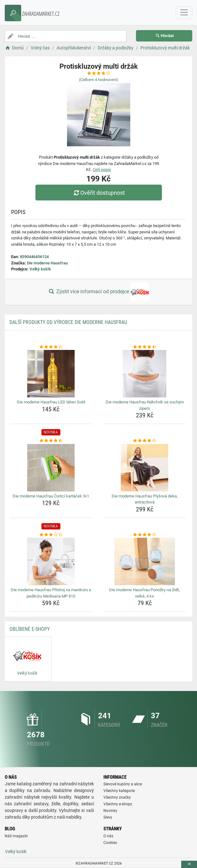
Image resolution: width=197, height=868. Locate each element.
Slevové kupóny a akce (123, 784)
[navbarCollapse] (184, 13)
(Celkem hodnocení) (99, 80)
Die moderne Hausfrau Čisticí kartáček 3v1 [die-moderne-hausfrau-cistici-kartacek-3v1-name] (51, 496)
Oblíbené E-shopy (30, 629)
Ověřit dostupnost (98, 193)
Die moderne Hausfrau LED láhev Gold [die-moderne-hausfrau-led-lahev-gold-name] (51, 402)
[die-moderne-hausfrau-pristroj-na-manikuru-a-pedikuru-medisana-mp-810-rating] (51, 535)
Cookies (110, 843)
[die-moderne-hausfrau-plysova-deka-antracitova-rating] (145, 441)
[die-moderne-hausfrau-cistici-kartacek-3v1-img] (51, 468)
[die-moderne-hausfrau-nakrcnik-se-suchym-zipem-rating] (145, 347)
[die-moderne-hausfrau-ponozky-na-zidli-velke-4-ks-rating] (145, 535)
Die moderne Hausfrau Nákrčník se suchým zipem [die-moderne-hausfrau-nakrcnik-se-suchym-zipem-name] (145, 405)
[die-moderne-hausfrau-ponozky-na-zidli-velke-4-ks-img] (145, 561)
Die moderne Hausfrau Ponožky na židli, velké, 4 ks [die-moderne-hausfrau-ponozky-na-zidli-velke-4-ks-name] (145, 593)
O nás (108, 836)
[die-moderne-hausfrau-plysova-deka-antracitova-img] (145, 468)
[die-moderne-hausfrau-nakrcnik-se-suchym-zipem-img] (145, 374)
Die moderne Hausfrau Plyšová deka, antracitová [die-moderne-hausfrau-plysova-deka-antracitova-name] (145, 499)
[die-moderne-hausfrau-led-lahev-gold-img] (51, 374)
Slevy (108, 817)
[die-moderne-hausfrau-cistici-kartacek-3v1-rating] (51, 441)
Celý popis (102, 170)
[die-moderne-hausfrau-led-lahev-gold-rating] (51, 347)
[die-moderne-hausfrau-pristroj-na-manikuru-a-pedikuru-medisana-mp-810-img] (51, 561)
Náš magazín (16, 836)
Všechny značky (117, 797)
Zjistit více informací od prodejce (98, 292)
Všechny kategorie (119, 791)
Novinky (110, 811)
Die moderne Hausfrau (47, 263)
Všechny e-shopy (118, 804)
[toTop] (189, 864)
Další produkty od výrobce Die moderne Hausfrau (68, 322)
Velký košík (40, 269)
